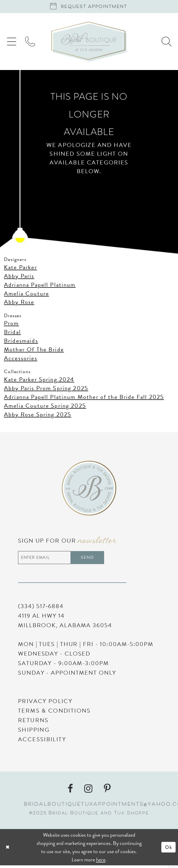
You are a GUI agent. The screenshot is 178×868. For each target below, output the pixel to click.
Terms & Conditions (54, 713)
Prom (12, 325)
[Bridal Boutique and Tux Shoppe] (89, 43)
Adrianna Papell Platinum (40, 286)
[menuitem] (13, 43)
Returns (33, 723)
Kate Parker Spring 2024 (39, 381)
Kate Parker (21, 269)
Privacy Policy (45, 704)
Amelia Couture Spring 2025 (45, 407)
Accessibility (42, 742)
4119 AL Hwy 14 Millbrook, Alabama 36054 (65, 623)
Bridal (12, 333)
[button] (13, 43)
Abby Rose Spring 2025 (38, 416)
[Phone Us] (33, 43)
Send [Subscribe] (95, 559)
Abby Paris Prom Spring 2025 (46, 389)
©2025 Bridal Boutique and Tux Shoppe (89, 816)
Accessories (21, 359)
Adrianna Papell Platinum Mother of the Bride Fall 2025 (84, 398)
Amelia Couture (26, 295)
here (101, 862)
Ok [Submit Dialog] (168, 850)
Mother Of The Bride (34, 351)
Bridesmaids (21, 342)
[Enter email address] (65, 560)
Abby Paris (19, 277)
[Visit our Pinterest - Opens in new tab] (107, 791)
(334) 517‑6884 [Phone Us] (41, 609)
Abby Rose (19, 304)
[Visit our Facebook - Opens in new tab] (70, 791)
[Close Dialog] (37, 850)
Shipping (34, 732)
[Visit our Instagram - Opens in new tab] (88, 791)
